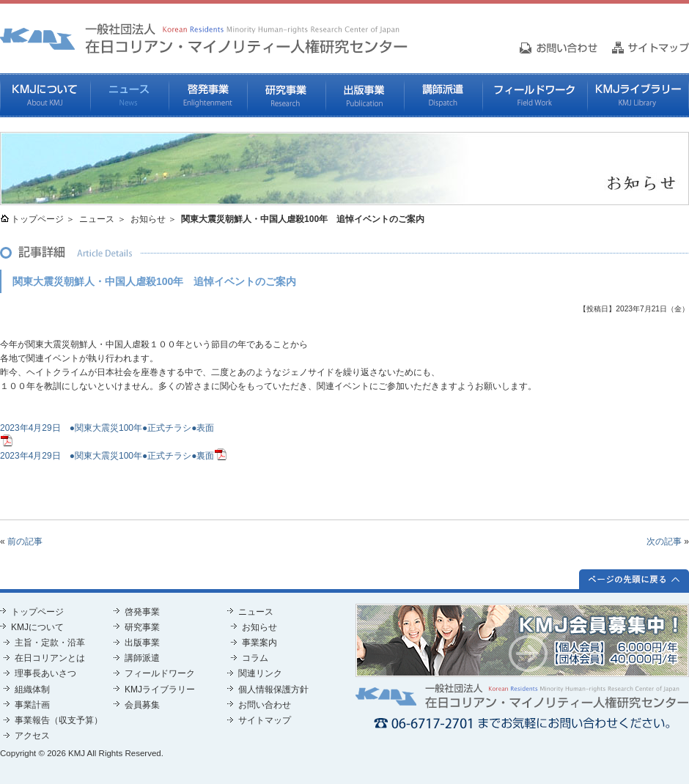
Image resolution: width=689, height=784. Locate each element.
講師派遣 (443, 95)
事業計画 (32, 705)
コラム (255, 658)
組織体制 (32, 689)
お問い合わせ (265, 705)
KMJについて (45, 95)
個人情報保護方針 (273, 689)
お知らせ (148, 219)
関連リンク (260, 673)
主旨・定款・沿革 (50, 643)
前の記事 (25, 541)
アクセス (32, 736)
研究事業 (286, 95)
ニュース (129, 95)
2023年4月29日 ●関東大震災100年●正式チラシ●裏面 (107, 456)
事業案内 (259, 643)
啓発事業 (208, 95)
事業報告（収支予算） (59, 720)
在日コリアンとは (50, 658)
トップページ (37, 219)
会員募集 (142, 705)
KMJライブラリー (638, 95)
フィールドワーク (535, 95)
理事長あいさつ (45, 673)
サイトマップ (265, 720)
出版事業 (365, 95)
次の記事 (664, 541)
